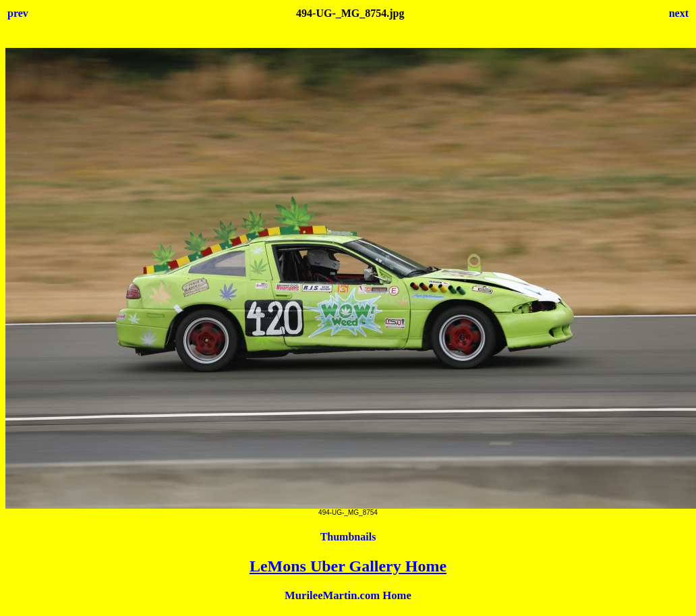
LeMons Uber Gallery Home (348, 566)
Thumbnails (348, 537)
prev (18, 13)
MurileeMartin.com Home (348, 595)
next (679, 13)
